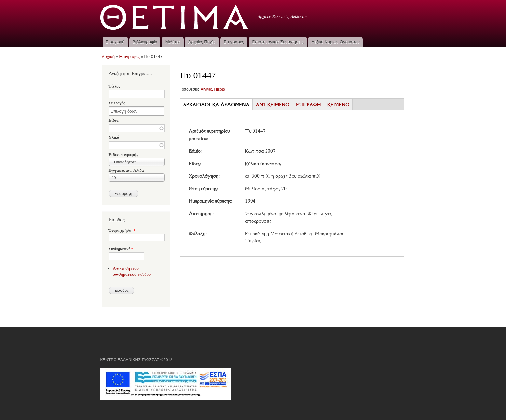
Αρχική (108, 56)
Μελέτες (173, 42)
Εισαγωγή (115, 42)
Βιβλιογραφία (145, 42)
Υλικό (114, 137)
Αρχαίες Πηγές (202, 42)
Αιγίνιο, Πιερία (213, 89)
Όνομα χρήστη (122, 230)
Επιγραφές (234, 42)
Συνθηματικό (121, 249)
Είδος (114, 120)
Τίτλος (115, 86)
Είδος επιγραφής (123, 155)
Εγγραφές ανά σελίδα (126, 170)
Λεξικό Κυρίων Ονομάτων (336, 42)
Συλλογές (117, 103)
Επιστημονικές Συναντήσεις (278, 42)
